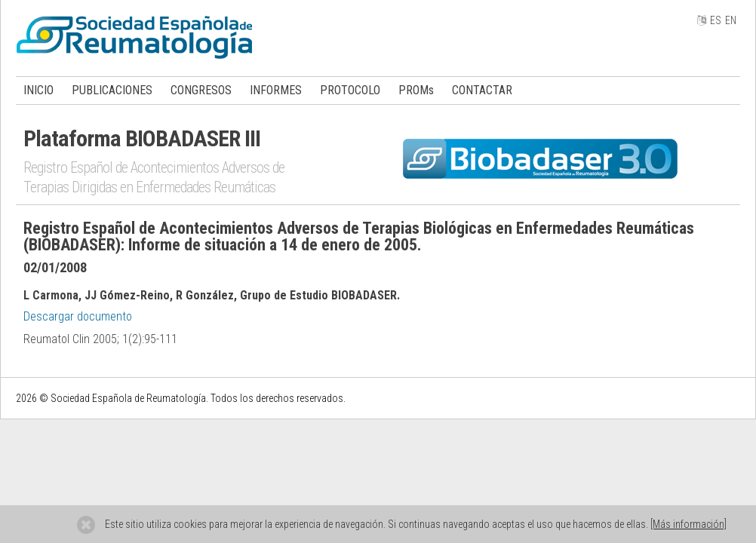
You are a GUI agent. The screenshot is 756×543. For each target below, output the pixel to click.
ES (716, 20)
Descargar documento (78, 316)
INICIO (38, 90)
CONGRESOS (201, 90)
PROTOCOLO (350, 90)
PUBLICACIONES (112, 90)
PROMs (416, 90)
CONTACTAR (482, 90)
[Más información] (688, 524)
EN (731, 20)
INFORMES (276, 90)
